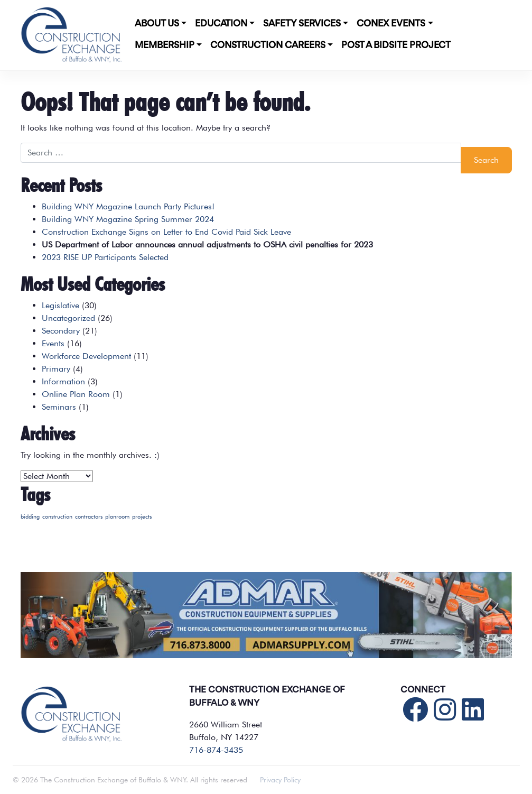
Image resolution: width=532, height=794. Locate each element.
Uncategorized (68, 318)
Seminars (59, 407)
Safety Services (302, 24)
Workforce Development (86, 356)
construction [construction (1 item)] (57, 517)
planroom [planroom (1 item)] (117, 517)
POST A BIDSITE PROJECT (396, 45)
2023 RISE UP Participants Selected (105, 257)
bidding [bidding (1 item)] (30, 517)
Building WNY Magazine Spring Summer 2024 (128, 219)
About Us (157, 24)
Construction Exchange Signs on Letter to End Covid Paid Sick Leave (166, 232)
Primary (56, 369)
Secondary (61, 331)
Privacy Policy (280, 780)
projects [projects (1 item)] (142, 517)
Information (63, 381)
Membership (165, 45)
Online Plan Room (76, 394)
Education (221, 24)
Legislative (60, 305)
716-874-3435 (216, 750)
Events (53, 343)
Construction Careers (268, 45)
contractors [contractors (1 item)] (89, 517)
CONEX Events (391, 24)
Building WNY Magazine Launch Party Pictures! (128, 206)
